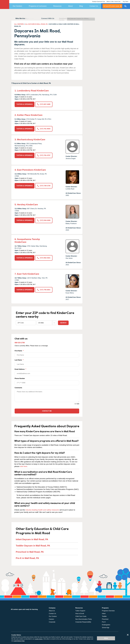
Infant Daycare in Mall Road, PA (32, 539)
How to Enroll (80, 614)
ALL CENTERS (19, 24)
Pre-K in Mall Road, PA (27, 558)
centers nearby (111, 6)
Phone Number (47, 381)
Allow (106, 638)
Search (63, 323)
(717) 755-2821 (44, 290)
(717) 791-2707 (44, 155)
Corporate (52, 622)
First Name (47, 354)
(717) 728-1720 (44, 186)
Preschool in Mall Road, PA (30, 552)
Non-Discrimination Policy (84, 619)
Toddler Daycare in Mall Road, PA (33, 546)
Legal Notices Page (19, 641)
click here (23, 466)
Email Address (47, 372)
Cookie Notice (39, 639)
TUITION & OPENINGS (25, 104)
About (70, 6)
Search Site (125, 7)
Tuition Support (80, 611)
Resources (57, 6)
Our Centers (17, 6)
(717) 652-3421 (44, 258)
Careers (51, 619)
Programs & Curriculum (38, 6)
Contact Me (47, 411)
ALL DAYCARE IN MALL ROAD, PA (36, 24)
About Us (52, 611)
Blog (81, 6)
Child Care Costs (81, 616)
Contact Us (94, 6)
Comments (18, 388)
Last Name (47, 363)
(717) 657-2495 (44, 104)
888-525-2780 (20, 343)
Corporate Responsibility (83, 622)
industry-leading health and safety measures (42, 510)
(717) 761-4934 (44, 129)
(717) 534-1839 (44, 220)
